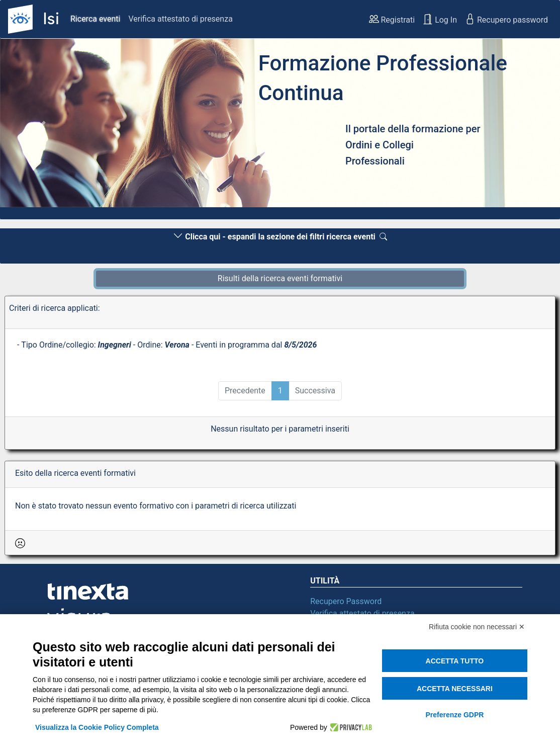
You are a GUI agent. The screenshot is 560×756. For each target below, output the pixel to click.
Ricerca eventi (95, 19)
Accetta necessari (455, 689)
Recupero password (506, 19)
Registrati (392, 19)
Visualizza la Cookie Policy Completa (97, 727)
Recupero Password (346, 601)
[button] (42, 126)
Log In (440, 19)
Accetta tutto (455, 661)
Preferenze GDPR (454, 715)
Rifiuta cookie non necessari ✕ (477, 627)
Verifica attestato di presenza (180, 19)
